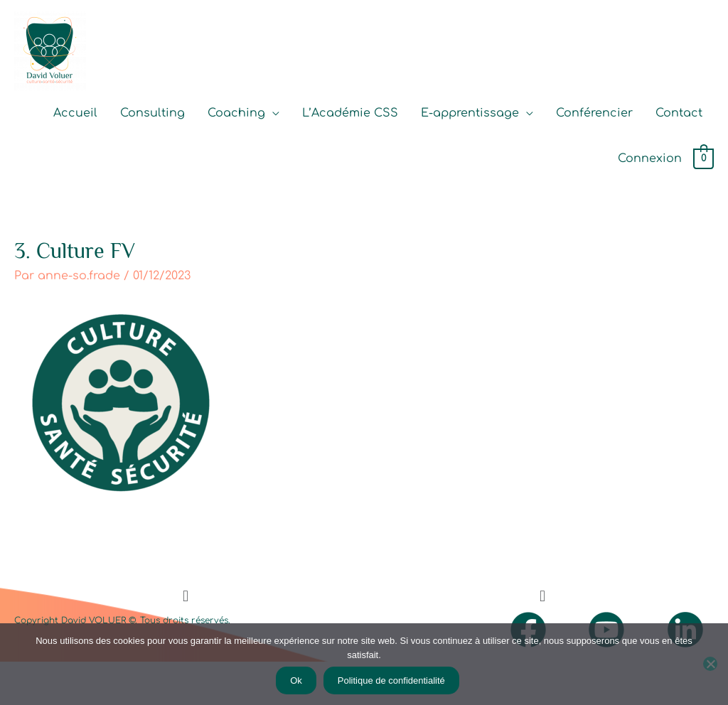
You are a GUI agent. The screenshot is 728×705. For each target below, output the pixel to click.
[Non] (710, 664)
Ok (296, 680)
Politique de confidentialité (391, 680)
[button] (185, 597)
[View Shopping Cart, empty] (703, 159)
